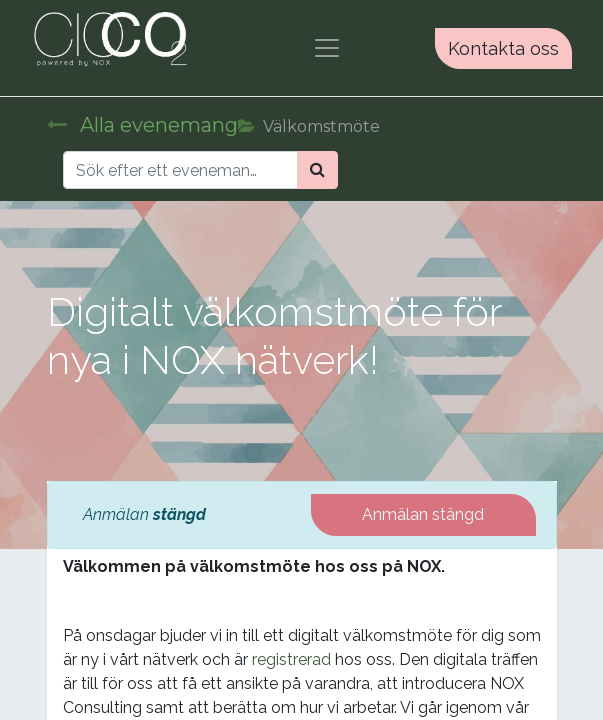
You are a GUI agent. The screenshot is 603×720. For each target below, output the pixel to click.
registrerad (291, 659)
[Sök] (317, 170)
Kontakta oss (503, 48)
